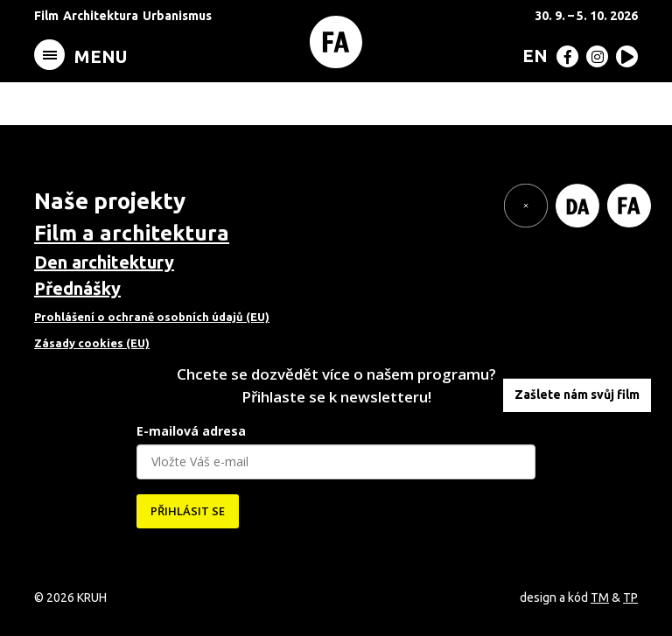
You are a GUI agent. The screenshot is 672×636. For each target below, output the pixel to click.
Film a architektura (132, 233)
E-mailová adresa (191, 431)
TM (600, 598)
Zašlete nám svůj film (577, 395)
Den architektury (104, 262)
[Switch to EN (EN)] (532, 55)
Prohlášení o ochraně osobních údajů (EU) (152, 317)
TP (630, 598)
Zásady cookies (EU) (92, 343)
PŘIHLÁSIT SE (188, 511)
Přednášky (77, 288)
